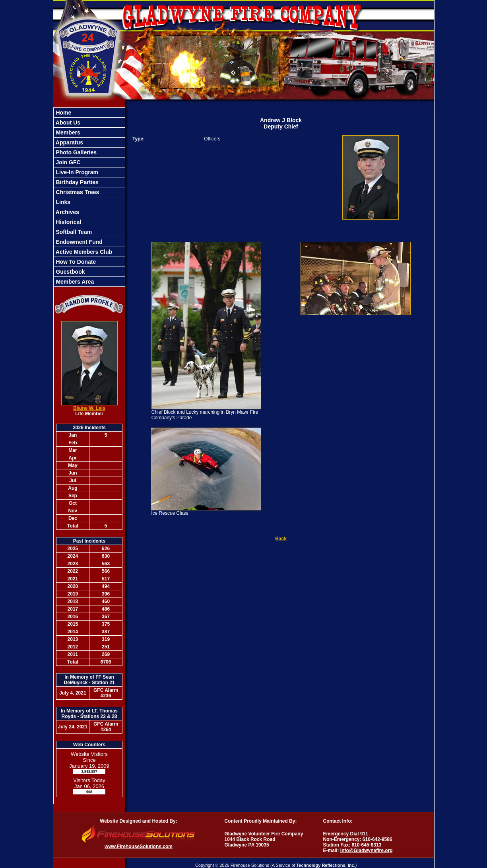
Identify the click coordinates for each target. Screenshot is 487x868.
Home (63, 113)
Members (67, 132)
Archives (67, 212)
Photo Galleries (76, 152)
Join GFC (68, 162)
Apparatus (69, 142)
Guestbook (70, 272)
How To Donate (75, 262)
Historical (68, 222)
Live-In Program (76, 172)
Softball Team (73, 232)
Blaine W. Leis (89, 408)
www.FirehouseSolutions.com (139, 847)
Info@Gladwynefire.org (367, 850)
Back (281, 539)
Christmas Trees (77, 192)
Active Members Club (83, 252)
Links (62, 202)
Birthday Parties (77, 182)
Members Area (74, 282)
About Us (68, 123)
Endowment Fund (79, 242)
